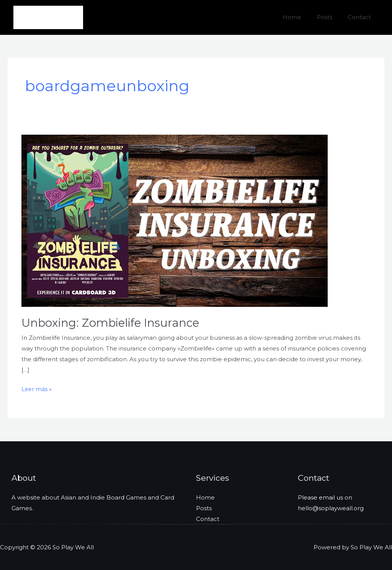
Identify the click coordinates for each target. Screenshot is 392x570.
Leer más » (37, 389)
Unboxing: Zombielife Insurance (112, 323)
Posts (330, 17)
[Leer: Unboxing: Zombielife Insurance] (175, 220)
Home (301, 17)
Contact (361, 17)
